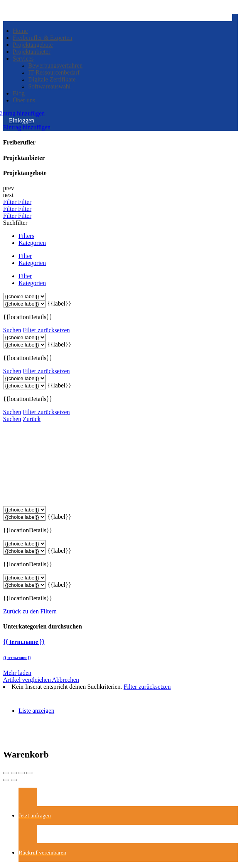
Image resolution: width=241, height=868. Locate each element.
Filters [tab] (26, 236)
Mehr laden (17, 673)
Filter (11, 202)
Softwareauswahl (49, 86)
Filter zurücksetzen (46, 330)
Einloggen (22, 120)
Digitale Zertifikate (52, 79)
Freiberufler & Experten (43, 38)
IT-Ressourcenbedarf (54, 72)
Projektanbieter (32, 52)
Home (20, 31)
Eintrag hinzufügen (27, 127)
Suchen (12, 330)
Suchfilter (15, 223)
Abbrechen (66, 680)
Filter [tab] (25, 256)
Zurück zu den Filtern (30, 611)
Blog (19, 93)
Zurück (32, 419)
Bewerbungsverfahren (55, 65)
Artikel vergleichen (28, 680)
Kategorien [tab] (32, 243)
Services (23, 59)
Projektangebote (33, 45)
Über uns (24, 100)
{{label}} (59, 303)
